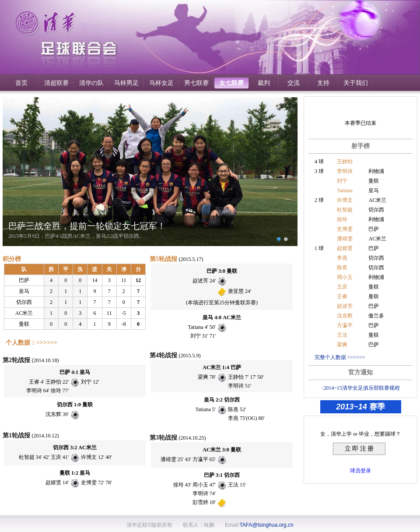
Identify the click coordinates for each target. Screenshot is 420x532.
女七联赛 (231, 83)
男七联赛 (196, 83)
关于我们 (356, 83)
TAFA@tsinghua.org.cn (266, 525)
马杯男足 (126, 83)
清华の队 (91, 83)
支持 (323, 83)
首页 (21, 83)
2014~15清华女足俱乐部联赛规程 (362, 388)
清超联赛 (56, 83)
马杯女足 (161, 83)
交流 (294, 83)
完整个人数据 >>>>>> (340, 357)
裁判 (264, 83)
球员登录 (360, 471)
